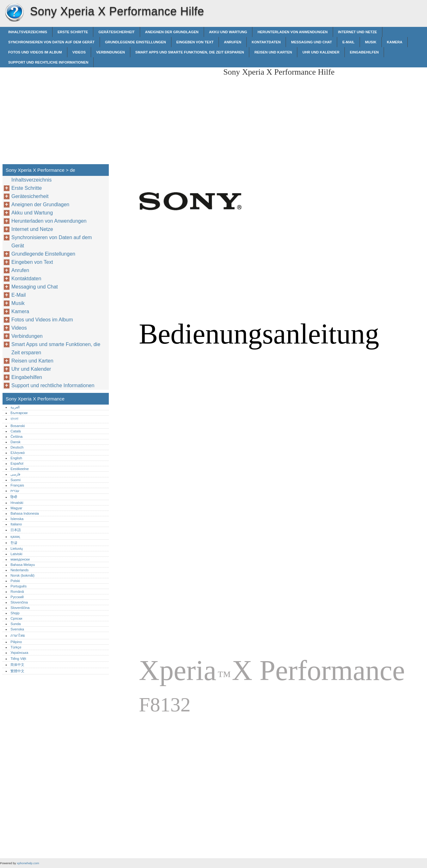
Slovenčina (19, 602)
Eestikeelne (20, 469)
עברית (15, 491)
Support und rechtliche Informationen (48, 62)
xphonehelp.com (28, 863)
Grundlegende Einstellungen (136, 42)
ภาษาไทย (18, 635)
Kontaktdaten (266, 42)
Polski (15, 581)
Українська (19, 653)
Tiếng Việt (18, 659)
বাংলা (14, 419)
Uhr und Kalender (321, 52)
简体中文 (17, 665)
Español (17, 463)
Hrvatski (17, 503)
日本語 (16, 530)
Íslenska (17, 519)
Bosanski (18, 426)
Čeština (16, 437)
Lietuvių (17, 549)
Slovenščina (20, 608)
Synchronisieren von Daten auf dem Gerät (51, 42)
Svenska (17, 629)
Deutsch (17, 447)
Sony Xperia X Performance (14, 13)
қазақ (15, 536)
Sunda (15, 624)
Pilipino (16, 642)
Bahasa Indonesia (25, 513)
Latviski (16, 554)
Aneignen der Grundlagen (172, 32)
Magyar (16, 508)
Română (17, 592)
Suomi (15, 480)
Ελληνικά (18, 453)
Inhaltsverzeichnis (28, 32)
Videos (79, 52)
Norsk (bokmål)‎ (22, 575)
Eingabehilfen (364, 52)
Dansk (15, 442)
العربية (15, 407)
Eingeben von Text (195, 42)
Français (17, 485)
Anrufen (233, 42)
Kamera (395, 42)
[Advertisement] (165, 112)
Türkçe (16, 647)
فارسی (15, 474)
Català (15, 431)
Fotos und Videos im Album (35, 52)
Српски (16, 618)
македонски (20, 559)
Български (19, 413)
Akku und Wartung (228, 32)
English (16, 458)
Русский (17, 597)
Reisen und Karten (273, 52)
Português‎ (19, 586)
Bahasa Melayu (23, 565)
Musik (371, 42)
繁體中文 (17, 671)
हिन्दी (14, 497)
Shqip (15, 613)
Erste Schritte (73, 32)
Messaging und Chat (311, 42)
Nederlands (19, 570)
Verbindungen (111, 52)
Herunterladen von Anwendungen (292, 32)
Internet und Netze (358, 32)
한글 (14, 542)
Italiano (16, 524)
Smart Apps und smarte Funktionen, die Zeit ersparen (190, 52)
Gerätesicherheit (116, 32)
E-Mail (348, 42)
